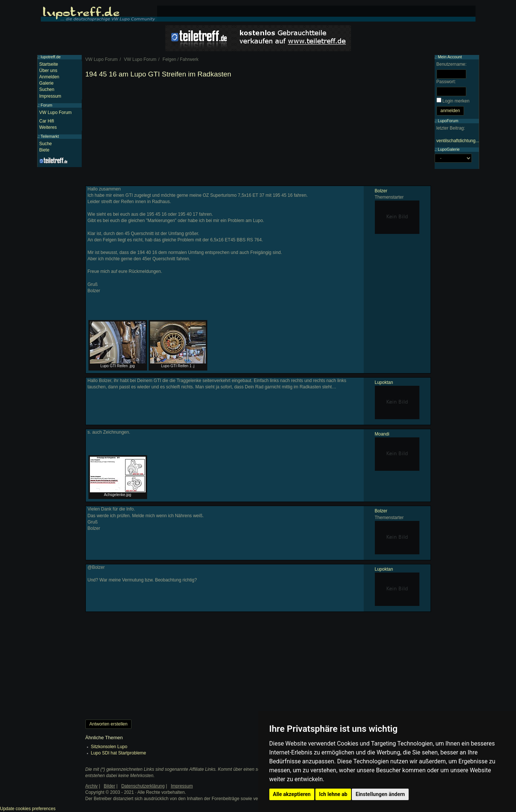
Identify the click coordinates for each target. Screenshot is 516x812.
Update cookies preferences (28, 809)
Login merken (456, 101)
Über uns (48, 71)
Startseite (49, 64)
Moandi (382, 434)
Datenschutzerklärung (143, 786)
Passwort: (446, 82)
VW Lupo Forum (56, 112)
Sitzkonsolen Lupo (109, 747)
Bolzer (381, 191)
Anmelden (49, 77)
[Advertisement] (258, 134)
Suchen (47, 89)
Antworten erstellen (109, 724)
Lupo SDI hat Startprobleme (119, 753)
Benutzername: (452, 64)
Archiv (92, 786)
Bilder (109, 786)
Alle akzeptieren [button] (292, 794)
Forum (47, 105)
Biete (44, 150)
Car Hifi (47, 121)
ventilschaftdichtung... (458, 141)
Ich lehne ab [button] (333, 794)
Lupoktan (384, 382)
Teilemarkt (50, 136)
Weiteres (48, 127)
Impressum (50, 96)
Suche (46, 144)
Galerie (47, 83)
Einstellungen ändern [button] (380, 794)
